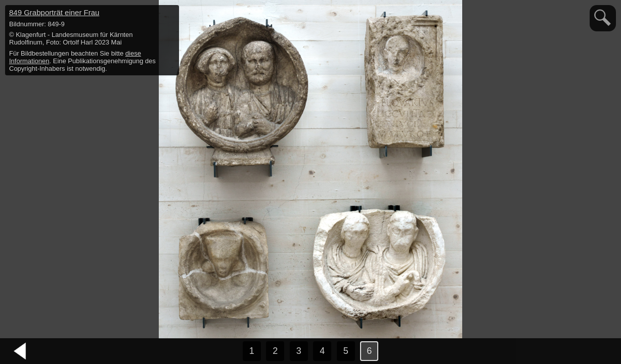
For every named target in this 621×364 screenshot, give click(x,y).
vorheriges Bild (20, 351)
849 (54, 12)
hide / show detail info (170, 14)
